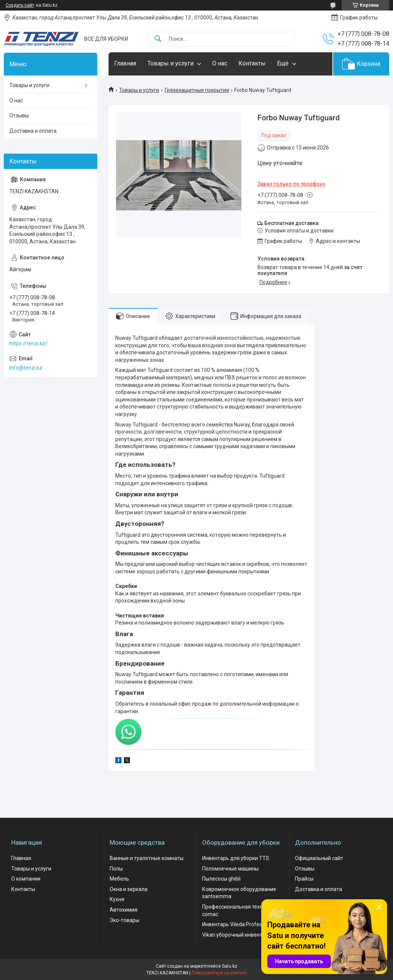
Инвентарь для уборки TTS (236, 858)
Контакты (252, 63)
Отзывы (19, 115)
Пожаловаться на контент (219, 973)
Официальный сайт (319, 858)
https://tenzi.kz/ (28, 343)
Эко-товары (124, 920)
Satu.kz (230, 966)
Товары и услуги (170, 63)
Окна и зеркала (129, 889)
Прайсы (304, 879)
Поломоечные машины (230, 869)
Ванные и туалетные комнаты (147, 858)
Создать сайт (20, 5)
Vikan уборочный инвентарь (237, 935)
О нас (220, 63)
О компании (26, 879)
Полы (116, 869)
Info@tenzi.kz (26, 368)
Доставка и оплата (33, 131)
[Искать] (158, 39)
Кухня (117, 899)
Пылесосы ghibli (221, 879)
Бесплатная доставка (292, 223)
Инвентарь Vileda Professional (239, 924)
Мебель (119, 879)
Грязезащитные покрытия (197, 90)
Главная (125, 63)
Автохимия (124, 910)
